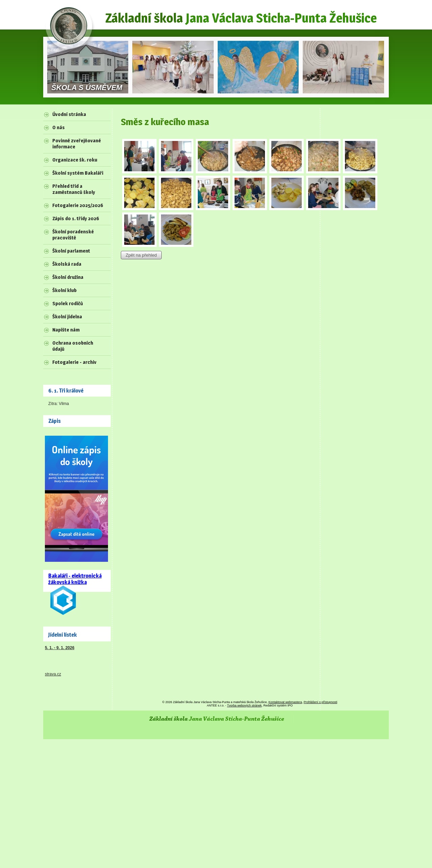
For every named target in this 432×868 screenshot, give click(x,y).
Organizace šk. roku (75, 160)
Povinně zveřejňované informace (77, 144)
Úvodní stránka (69, 114)
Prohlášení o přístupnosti (321, 702)
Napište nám (66, 330)
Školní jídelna (67, 317)
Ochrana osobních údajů (73, 346)
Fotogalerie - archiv (74, 362)
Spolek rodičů (68, 303)
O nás (59, 127)
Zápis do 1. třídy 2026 (76, 219)
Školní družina (68, 277)
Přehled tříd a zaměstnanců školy (74, 189)
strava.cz (53, 674)
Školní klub (64, 290)
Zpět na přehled (141, 255)
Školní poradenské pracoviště (73, 235)
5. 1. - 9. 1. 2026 (60, 648)
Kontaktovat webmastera (285, 702)
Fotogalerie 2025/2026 (78, 205)
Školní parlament (71, 251)
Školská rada (67, 264)
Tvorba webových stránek (245, 705)
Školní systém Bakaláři (78, 173)
